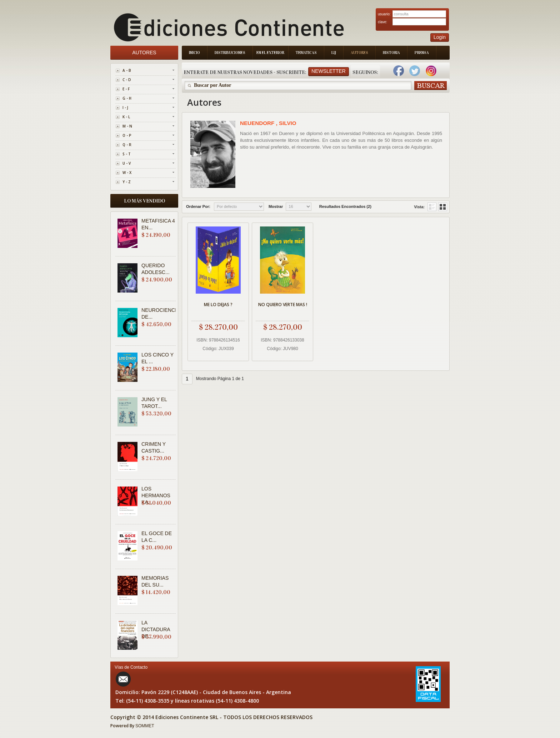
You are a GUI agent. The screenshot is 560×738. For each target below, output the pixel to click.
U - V (127, 163)
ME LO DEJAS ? (218, 305)
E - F (126, 89)
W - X (127, 173)
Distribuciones (230, 53)
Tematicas (306, 53)
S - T (127, 154)
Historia (391, 53)
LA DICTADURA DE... (156, 629)
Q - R (127, 145)
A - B (127, 70)
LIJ (334, 53)
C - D (127, 80)
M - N (127, 126)
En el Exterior (270, 53)
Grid (432, 207)
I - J (125, 108)
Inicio (194, 53)
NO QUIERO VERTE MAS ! (283, 305)
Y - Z (127, 182)
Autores (359, 53)
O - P (127, 135)
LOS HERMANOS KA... (156, 495)
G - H (127, 98)
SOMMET (145, 726)
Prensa (422, 53)
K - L (126, 117)
